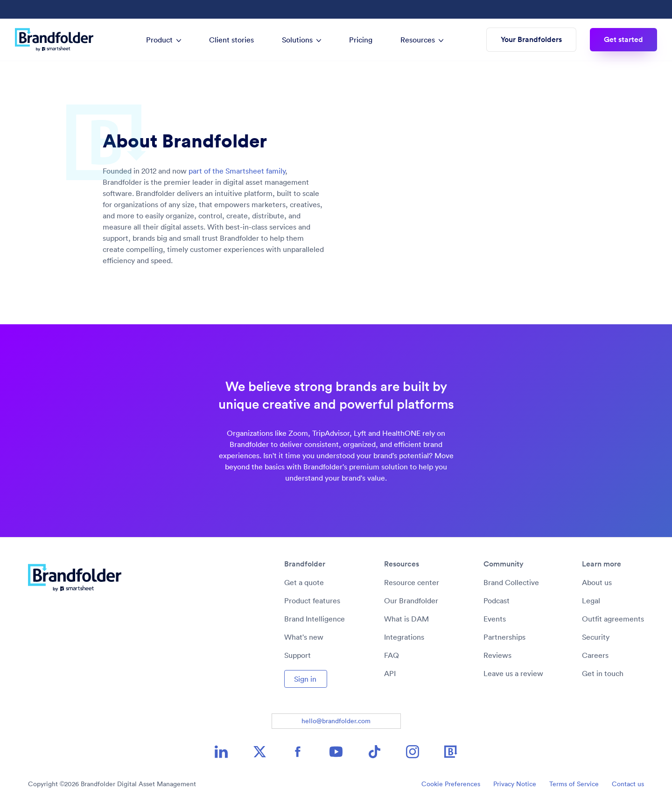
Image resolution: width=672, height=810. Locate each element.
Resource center (412, 582)
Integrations (404, 637)
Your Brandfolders (531, 39)
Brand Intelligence (315, 619)
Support (297, 655)
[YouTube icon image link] (336, 752)
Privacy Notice (515, 784)
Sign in (305, 679)
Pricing (361, 40)
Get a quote (304, 582)
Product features (312, 601)
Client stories (231, 40)
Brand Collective (511, 582)
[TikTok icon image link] (374, 752)
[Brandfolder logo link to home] (59, 40)
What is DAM (406, 619)
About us (597, 582)
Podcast (497, 601)
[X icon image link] (259, 752)
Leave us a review (513, 673)
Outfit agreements (613, 619)
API (390, 673)
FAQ (392, 655)
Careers (595, 655)
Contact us (628, 784)
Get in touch (603, 673)
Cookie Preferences (451, 784)
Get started (623, 39)
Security (596, 637)
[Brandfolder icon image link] (451, 752)
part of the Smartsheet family (237, 171)
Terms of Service (574, 784)
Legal (591, 601)
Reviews (497, 655)
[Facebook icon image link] (298, 752)
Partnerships (504, 637)
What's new (304, 637)
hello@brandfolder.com (336, 721)
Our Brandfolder (411, 601)
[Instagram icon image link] (413, 752)
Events (495, 619)
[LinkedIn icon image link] (221, 752)
